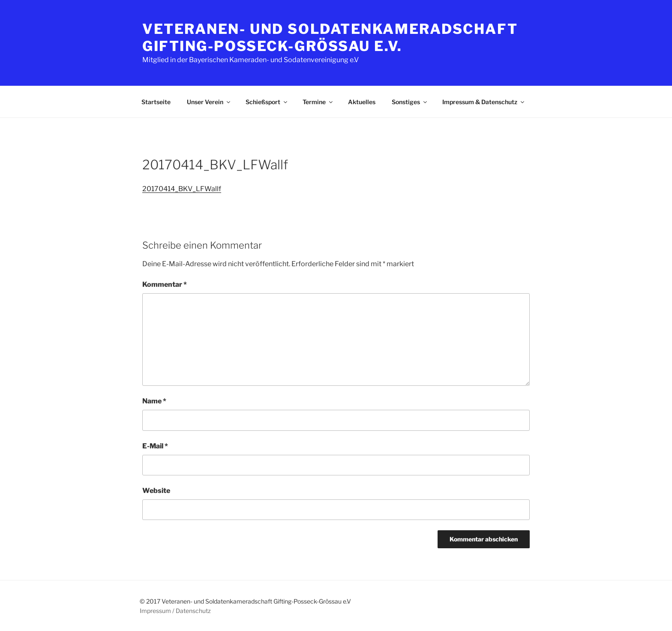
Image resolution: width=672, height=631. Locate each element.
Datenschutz (193, 611)
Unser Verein (209, 102)
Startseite (156, 102)
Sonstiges (410, 102)
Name (154, 401)
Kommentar (165, 284)
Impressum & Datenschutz (484, 102)
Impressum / (157, 611)
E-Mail (155, 446)
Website (156, 491)
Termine (318, 102)
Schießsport (267, 102)
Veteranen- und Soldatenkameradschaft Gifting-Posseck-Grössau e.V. (330, 38)
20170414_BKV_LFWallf (182, 189)
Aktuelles (362, 102)
